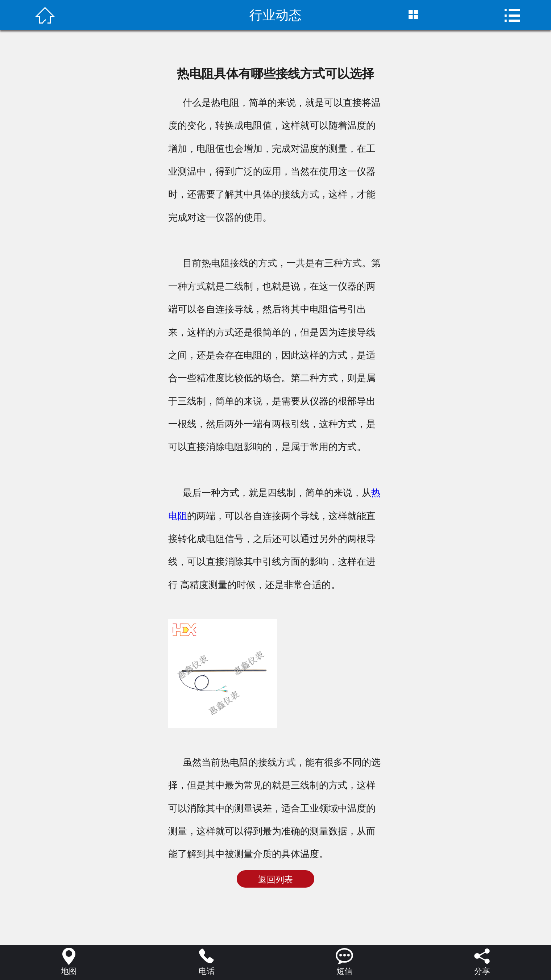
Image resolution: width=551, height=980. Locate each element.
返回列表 (275, 880)
